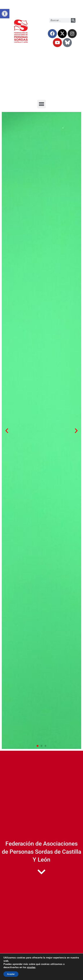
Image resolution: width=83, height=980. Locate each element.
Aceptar (11, 974)
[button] (41, 104)
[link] (5, 14)
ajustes (31, 967)
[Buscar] (73, 20)
